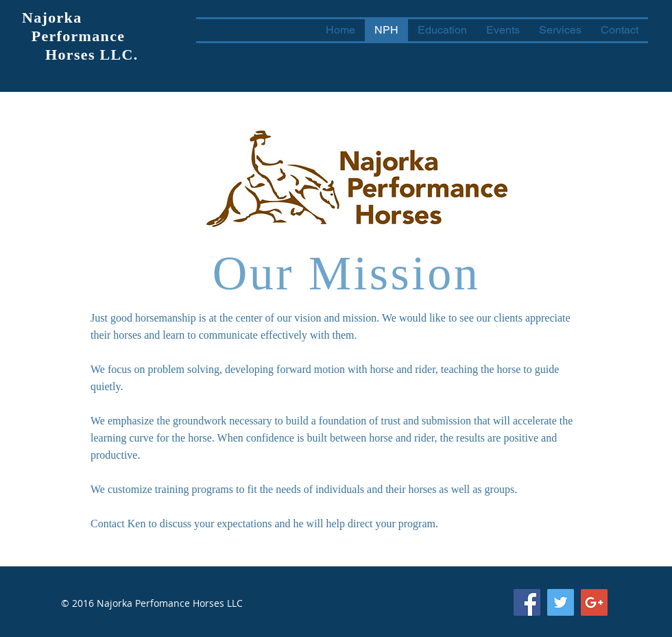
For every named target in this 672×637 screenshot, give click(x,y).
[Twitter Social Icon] (561, 602)
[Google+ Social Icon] (594, 602)
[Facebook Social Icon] (527, 602)
